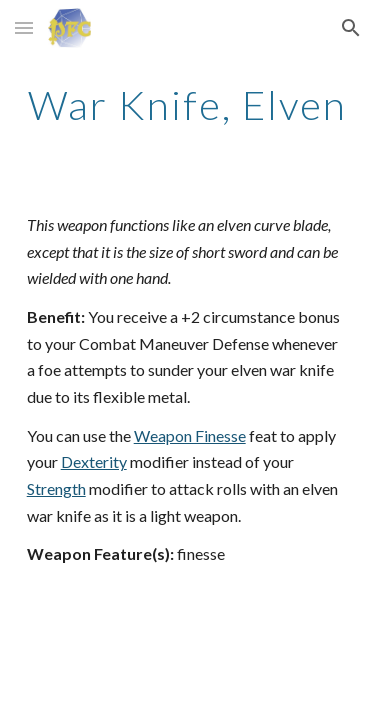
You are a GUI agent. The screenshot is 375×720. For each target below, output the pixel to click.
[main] (188, 105)
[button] (24, 27)
